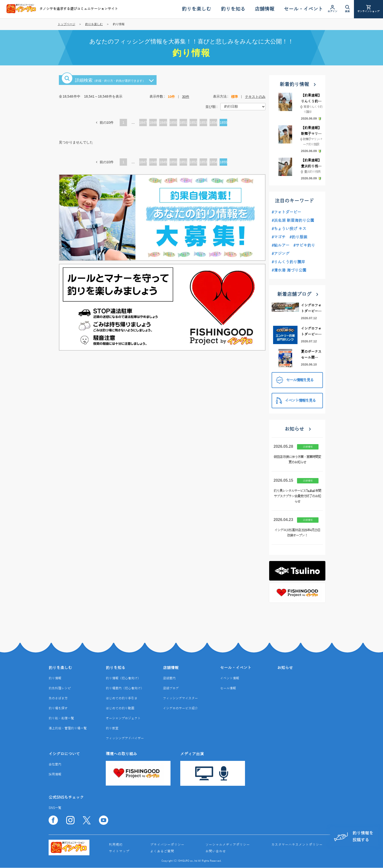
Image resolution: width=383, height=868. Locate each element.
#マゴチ (279, 237)
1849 (163, 123)
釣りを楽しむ (94, 24)
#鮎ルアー (281, 245)
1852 (193, 123)
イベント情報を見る (296, 401)
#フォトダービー (286, 212)
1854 (213, 123)
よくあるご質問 (162, 851)
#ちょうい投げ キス (289, 229)
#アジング (281, 254)
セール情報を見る (295, 380)
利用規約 (116, 845)
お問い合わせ (216, 851)
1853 (203, 123)
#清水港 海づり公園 (289, 270)
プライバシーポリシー (167, 845)
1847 (143, 123)
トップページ (66, 24)
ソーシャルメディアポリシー (228, 845)
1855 (223, 123)
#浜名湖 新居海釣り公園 (293, 221)
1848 (153, 123)
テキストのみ (255, 97)
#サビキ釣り (304, 245)
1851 (183, 123)
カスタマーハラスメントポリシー (297, 845)
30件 (186, 97)
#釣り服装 (298, 237)
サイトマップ (119, 851)
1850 (173, 123)
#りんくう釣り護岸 (288, 262)
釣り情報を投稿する (353, 836)
